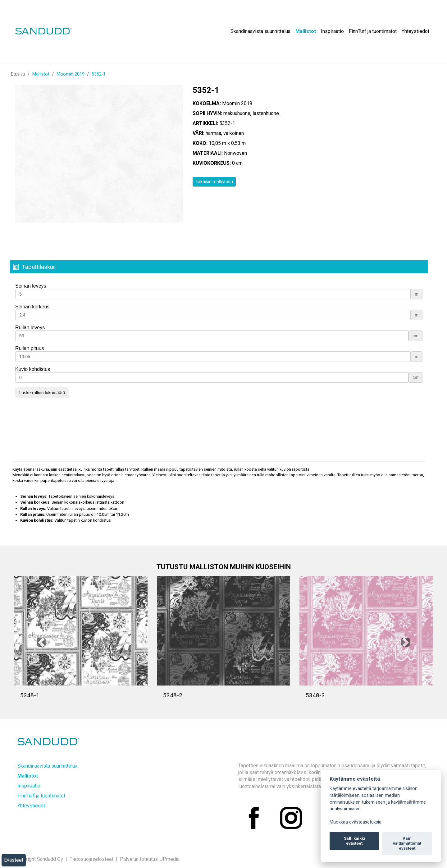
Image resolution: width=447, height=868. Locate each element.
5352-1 (99, 74)
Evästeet (14, 860)
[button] (41, 642)
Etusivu (18, 74)
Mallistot (306, 31)
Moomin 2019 (71, 74)
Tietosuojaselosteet (91, 859)
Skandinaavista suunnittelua (260, 31)
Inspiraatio (332, 31)
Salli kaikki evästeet (354, 841)
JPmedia (170, 859)
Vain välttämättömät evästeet (407, 843)
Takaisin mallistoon (214, 182)
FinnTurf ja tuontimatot (373, 31)
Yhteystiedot (415, 31)
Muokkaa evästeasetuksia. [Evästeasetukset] (356, 822)
